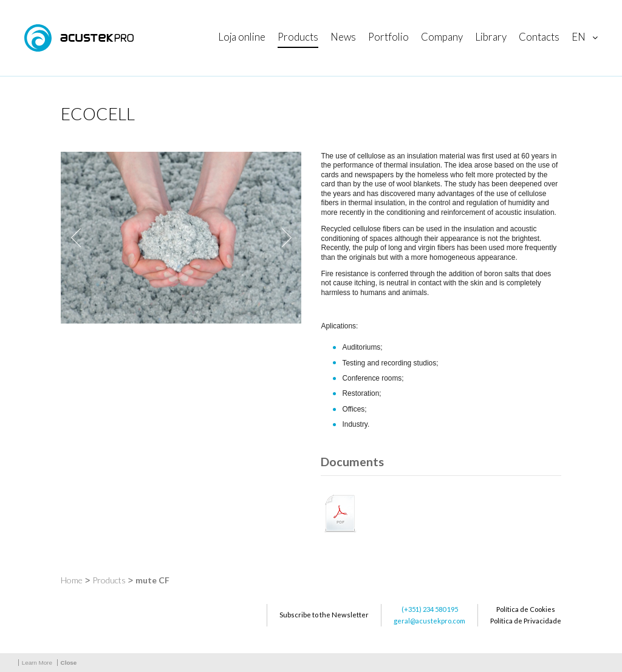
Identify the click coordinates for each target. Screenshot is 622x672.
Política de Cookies (526, 609)
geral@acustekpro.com (429, 621)
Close (69, 663)
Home (72, 580)
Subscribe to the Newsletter (324, 615)
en (579, 37)
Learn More (37, 663)
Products (109, 580)
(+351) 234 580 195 (430, 609)
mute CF (152, 580)
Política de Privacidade (526, 621)
